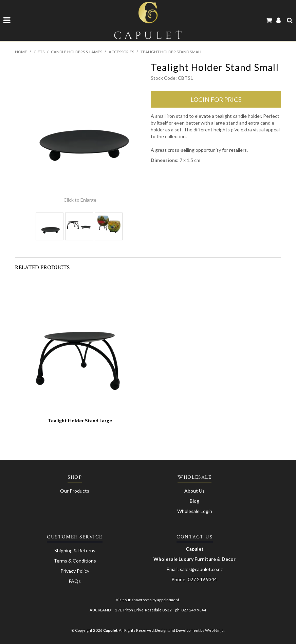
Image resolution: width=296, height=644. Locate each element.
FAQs (75, 581)
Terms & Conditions (75, 561)
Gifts (39, 52)
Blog (195, 501)
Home (21, 52)
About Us (195, 491)
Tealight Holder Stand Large (80, 420)
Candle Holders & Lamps (77, 52)
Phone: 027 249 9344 (194, 579)
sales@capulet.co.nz (201, 569)
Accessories (121, 52)
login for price (216, 99)
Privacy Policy (75, 571)
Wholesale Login (195, 511)
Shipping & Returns (75, 550)
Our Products (75, 491)
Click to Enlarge (80, 200)
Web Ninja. (215, 630)
